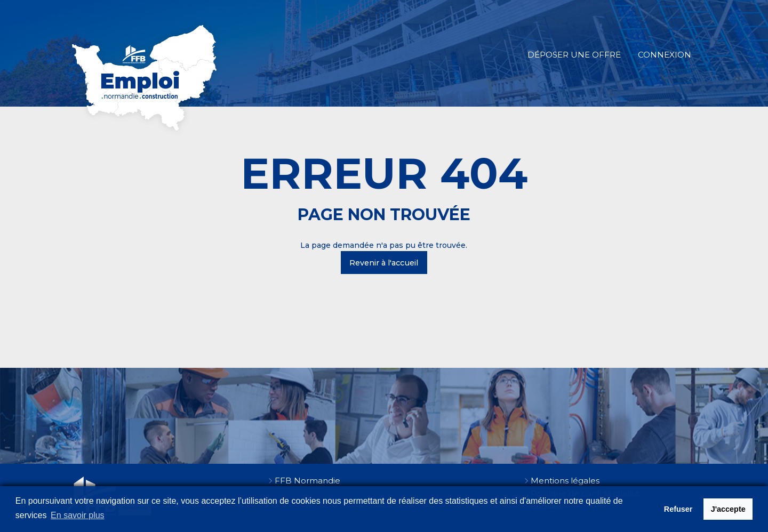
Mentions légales (565, 481)
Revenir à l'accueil (384, 263)
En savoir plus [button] (78, 515)
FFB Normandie (307, 481)
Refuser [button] (678, 509)
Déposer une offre (574, 55)
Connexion (665, 55)
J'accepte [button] (728, 509)
